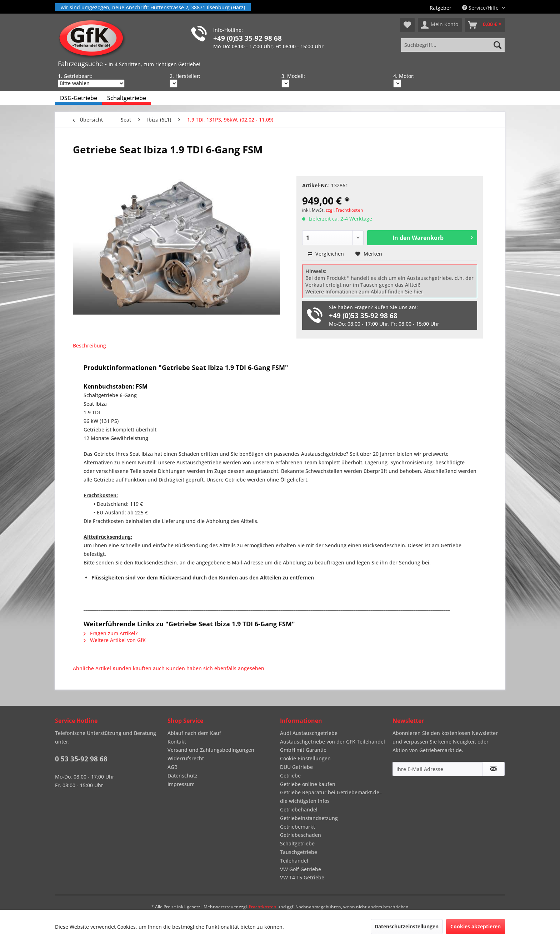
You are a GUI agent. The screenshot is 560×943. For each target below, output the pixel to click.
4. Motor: (404, 76)
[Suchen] (497, 45)
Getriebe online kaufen (308, 784)
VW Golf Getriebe (301, 869)
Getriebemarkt (297, 827)
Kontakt (177, 742)
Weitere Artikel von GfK (115, 640)
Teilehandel (294, 861)
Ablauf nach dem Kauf (194, 733)
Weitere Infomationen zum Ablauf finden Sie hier (364, 292)
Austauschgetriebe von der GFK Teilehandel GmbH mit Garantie (332, 746)
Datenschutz (182, 776)
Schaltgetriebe (297, 843)
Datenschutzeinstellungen (407, 926)
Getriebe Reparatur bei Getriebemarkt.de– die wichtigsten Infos (331, 797)
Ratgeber (441, 8)
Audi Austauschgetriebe (309, 733)
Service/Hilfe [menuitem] (481, 8)
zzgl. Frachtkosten (344, 210)
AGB (172, 767)
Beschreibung (89, 345)
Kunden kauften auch (139, 668)
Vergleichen (326, 254)
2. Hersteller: (185, 76)
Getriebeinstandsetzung (309, 818)
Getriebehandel (299, 809)
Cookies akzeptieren (476, 926)
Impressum (181, 784)
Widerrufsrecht (186, 758)
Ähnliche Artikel (92, 668)
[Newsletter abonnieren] (493, 769)
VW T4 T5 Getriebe (302, 877)
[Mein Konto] (440, 25)
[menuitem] (441, 8)
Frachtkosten (263, 907)
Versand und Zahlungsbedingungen (211, 750)
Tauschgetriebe (299, 852)
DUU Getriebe (296, 767)
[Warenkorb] (485, 25)
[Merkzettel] (407, 25)
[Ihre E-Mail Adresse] (437, 769)
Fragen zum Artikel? (111, 633)
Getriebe (290, 776)
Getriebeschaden (301, 835)
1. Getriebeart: (75, 76)
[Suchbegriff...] (453, 45)
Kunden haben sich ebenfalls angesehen (215, 668)
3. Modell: (293, 76)
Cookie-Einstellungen (305, 758)
